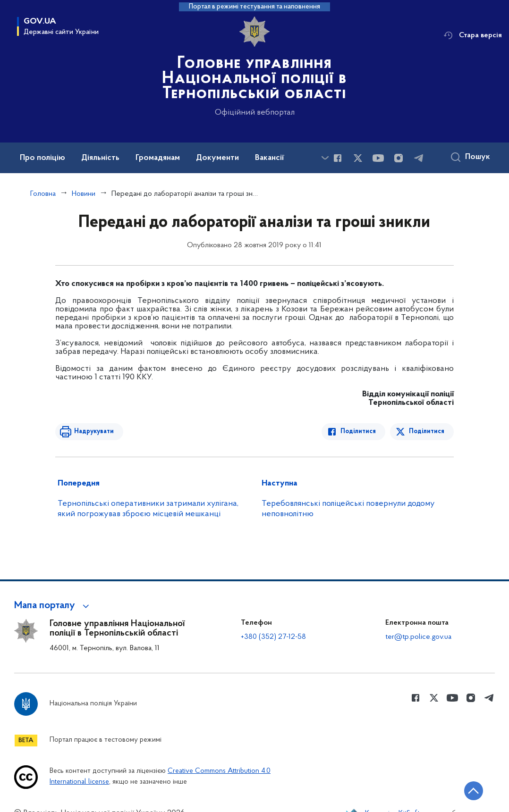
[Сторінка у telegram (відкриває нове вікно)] (419, 158)
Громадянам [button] (158, 158)
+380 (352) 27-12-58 (273, 637)
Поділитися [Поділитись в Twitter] (427, 431)
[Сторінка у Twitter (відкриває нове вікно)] (358, 158)
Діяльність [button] (100, 158)
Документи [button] (217, 158)
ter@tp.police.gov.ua (418, 637)
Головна (43, 194)
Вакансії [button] (270, 158)
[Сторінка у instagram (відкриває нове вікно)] (399, 158)
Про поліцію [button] (42, 158)
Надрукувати (94, 431)
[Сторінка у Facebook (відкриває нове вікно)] (338, 158)
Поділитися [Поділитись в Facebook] (358, 431)
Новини (84, 194)
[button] (53, 606)
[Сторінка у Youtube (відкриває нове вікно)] (378, 158)
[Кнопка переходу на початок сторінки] (474, 791)
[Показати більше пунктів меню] (325, 158)
